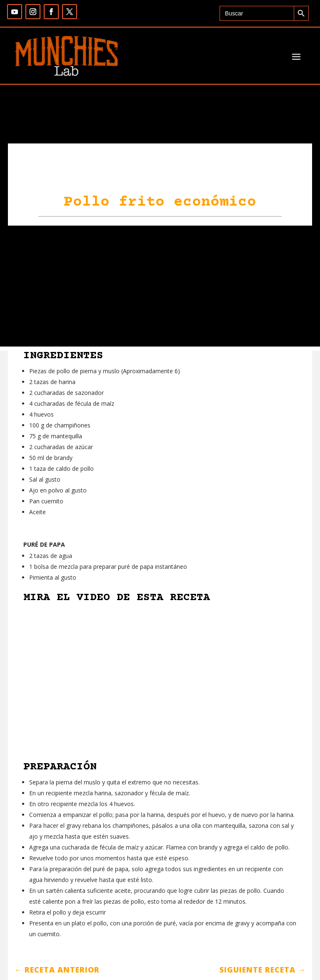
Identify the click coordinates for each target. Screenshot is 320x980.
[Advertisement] (160, 288)
